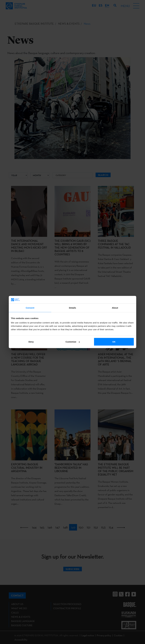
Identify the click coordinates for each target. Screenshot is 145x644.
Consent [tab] (30, 308)
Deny (31, 342)
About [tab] (115, 308)
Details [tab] (72, 308)
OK (114, 342)
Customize (73, 342)
